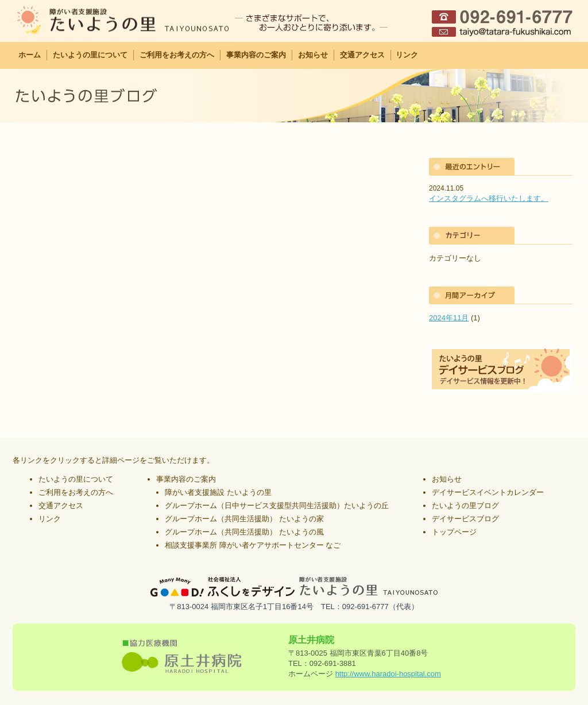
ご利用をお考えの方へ (177, 55)
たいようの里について (90, 55)
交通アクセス (362, 55)
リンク (407, 55)
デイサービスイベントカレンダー (488, 492)
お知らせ (313, 55)
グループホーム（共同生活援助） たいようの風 (244, 532)
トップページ (454, 532)
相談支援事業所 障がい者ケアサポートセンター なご (253, 545)
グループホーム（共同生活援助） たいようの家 (244, 519)
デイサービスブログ (465, 519)
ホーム (30, 55)
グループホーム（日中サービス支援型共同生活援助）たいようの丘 (277, 505)
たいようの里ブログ (465, 505)
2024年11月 (449, 318)
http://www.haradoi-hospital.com (388, 674)
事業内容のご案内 (256, 55)
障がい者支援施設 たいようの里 (218, 492)
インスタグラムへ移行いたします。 (489, 198)
